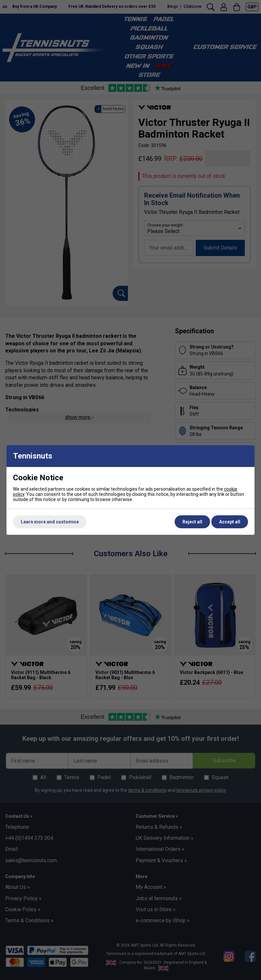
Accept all (230, 522)
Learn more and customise (50, 522)
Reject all (192, 522)
